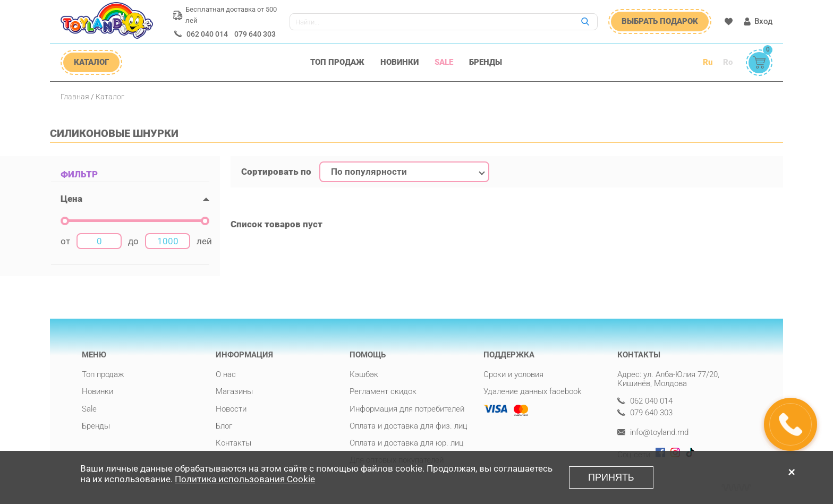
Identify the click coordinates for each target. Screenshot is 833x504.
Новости (231, 409)
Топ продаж (337, 62)
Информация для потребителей (407, 409)
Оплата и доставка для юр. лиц (407, 443)
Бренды (486, 62)
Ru (708, 62)
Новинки (399, 62)
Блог (224, 426)
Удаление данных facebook (532, 391)
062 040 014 (207, 34)
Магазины (234, 391)
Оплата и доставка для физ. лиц (409, 426)
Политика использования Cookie (245, 481)
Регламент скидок (383, 391)
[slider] (65, 221)
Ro (728, 62)
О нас (226, 374)
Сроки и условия (513, 374)
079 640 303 (255, 34)
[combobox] (404, 172)
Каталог (110, 97)
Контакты (233, 443)
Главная (75, 97)
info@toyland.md (653, 433)
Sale (444, 62)
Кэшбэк (364, 374)
